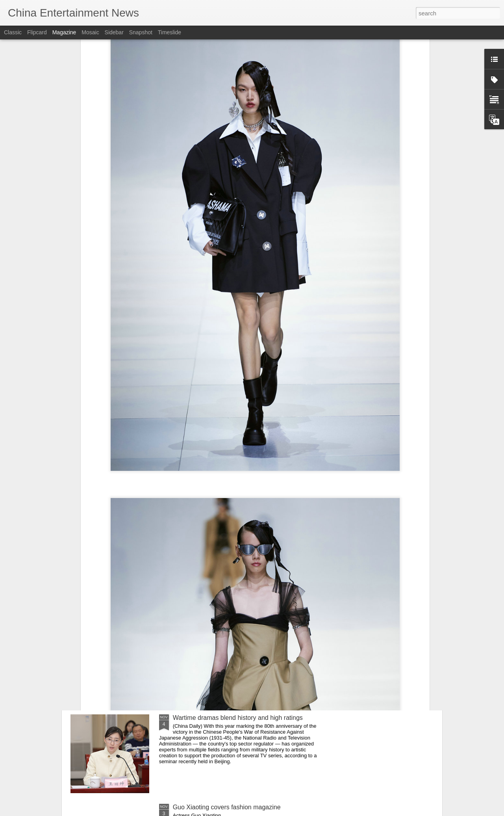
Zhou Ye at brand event (205, 628)
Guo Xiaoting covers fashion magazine (227, 807)
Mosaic (90, 32)
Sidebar (114, 32)
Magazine (64, 32)
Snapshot (141, 32)
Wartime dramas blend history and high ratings (238, 718)
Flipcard (37, 32)
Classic (13, 32)
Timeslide (170, 32)
